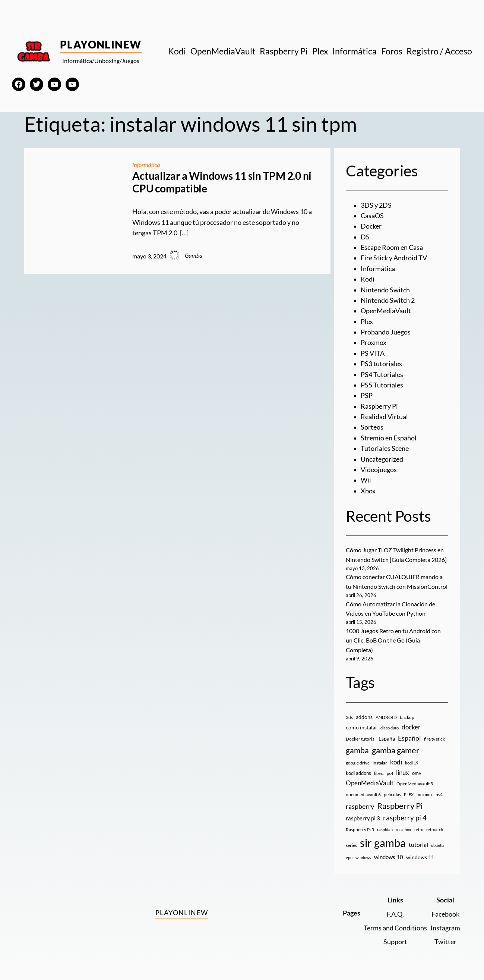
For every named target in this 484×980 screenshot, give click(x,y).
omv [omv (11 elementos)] (417, 771)
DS (365, 237)
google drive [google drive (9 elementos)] (358, 761)
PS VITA (373, 353)
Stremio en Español (389, 438)
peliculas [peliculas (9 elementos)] (392, 792)
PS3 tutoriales (381, 364)
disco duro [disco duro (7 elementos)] (390, 725)
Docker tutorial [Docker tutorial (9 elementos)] (361, 737)
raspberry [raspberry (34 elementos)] (360, 804)
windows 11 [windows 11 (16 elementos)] (420, 855)
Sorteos (372, 427)
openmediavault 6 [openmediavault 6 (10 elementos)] (363, 792)
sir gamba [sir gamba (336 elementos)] (383, 840)
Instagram (445, 926)
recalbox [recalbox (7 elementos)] (404, 827)
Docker (371, 226)
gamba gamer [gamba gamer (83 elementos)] (396, 748)
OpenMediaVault (386, 311)
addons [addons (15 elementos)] (364, 715)
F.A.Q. (395, 912)
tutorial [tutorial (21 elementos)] (418, 842)
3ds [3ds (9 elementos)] (349, 715)
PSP (367, 395)
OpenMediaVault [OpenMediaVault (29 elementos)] (370, 781)
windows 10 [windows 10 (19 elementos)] (389, 855)
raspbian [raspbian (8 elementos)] (385, 827)
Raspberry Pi (379, 406)
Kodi (368, 279)
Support (395, 940)
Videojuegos (379, 470)
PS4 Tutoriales (382, 375)
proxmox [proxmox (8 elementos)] (425, 792)
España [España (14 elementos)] (387, 736)
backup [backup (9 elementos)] (407, 715)
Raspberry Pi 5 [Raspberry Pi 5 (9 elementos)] (360, 827)
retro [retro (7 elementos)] (419, 827)
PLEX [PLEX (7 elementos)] (409, 792)
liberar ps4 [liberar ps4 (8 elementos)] (384, 771)
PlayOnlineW (101, 44)
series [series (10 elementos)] (351, 843)
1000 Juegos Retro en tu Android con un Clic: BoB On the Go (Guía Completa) (393, 639)
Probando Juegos (386, 332)
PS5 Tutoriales (382, 385)
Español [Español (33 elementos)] (409, 736)
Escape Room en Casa (392, 247)
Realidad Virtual (384, 417)
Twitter (445, 940)
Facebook (445, 912)
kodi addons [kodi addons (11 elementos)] (358, 771)
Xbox (368, 491)
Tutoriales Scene (385, 448)
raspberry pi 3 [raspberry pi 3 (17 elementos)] (363, 816)
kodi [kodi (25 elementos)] (396, 760)
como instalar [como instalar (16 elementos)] (362, 725)
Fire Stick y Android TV (394, 258)
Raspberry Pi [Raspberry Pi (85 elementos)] (400, 803)
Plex (367, 322)
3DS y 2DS (376, 205)
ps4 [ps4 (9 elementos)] (439, 792)
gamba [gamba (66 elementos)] (357, 748)
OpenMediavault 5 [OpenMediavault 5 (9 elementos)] (415, 781)
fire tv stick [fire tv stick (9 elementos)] (434, 737)
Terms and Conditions (395, 926)
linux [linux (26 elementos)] (403, 770)
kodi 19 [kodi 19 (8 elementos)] (412, 761)
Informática (146, 165)
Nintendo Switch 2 (388, 300)
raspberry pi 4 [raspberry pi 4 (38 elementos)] (405, 816)
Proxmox (374, 343)
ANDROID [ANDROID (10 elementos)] (386, 715)
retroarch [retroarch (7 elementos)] (435, 827)
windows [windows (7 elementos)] (363, 855)
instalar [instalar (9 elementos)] (380, 761)
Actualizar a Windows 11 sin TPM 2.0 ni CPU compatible (222, 182)
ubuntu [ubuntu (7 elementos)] (437, 843)
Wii (366, 480)
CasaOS (372, 216)
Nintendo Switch (385, 290)
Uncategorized (382, 459)
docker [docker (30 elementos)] (411, 725)
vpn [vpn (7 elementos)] (349, 855)
